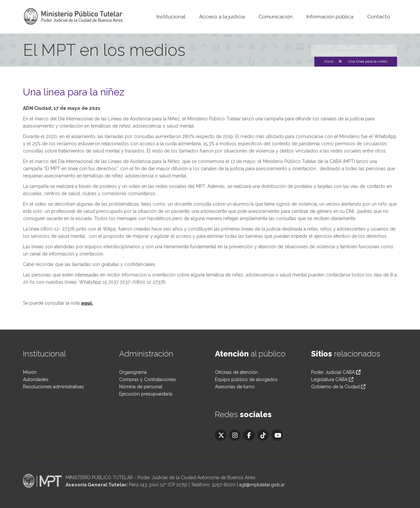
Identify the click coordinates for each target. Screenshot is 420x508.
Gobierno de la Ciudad (335, 387)
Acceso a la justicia (222, 17)
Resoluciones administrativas (53, 387)
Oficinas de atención (236, 372)
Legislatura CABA (329, 379)
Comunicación (276, 17)
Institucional (171, 17)
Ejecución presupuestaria (146, 394)
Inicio (329, 61)
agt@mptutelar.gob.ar (262, 485)
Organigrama (133, 372)
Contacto (379, 17)
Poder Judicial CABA (336, 372)
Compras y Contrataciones (147, 379)
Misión (30, 372)
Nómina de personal (141, 387)
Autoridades (36, 379)
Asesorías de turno (235, 387)
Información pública (330, 17)
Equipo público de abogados (246, 379)
